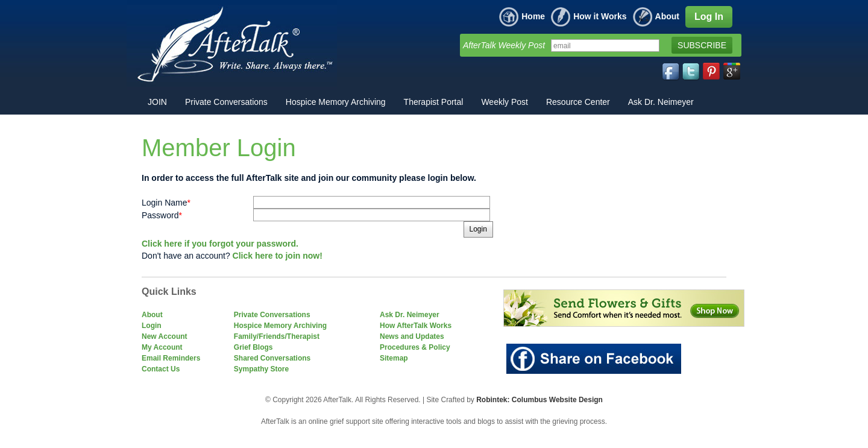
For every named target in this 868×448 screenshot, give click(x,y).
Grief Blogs (253, 347)
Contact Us (161, 369)
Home (522, 16)
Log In (709, 17)
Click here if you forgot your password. (220, 244)
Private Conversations (272, 315)
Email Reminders (171, 358)
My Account (162, 347)
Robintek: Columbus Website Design (539, 400)
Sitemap (394, 358)
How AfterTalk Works (416, 326)
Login (152, 326)
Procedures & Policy (415, 347)
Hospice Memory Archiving (280, 326)
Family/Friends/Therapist (277, 336)
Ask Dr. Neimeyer (410, 315)
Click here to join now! (278, 256)
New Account (165, 336)
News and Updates (412, 336)
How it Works (589, 16)
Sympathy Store (261, 369)
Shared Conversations (272, 358)
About (656, 16)
